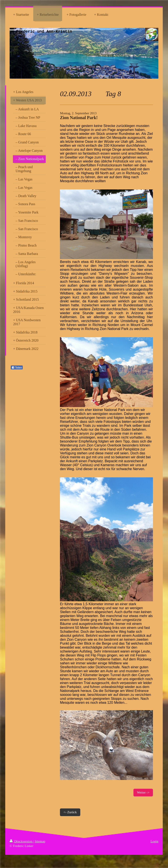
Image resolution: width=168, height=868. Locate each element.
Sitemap (40, 841)
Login (154, 841)
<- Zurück (70, 812)
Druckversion (21, 841)
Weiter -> (143, 792)
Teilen (17, 368)
